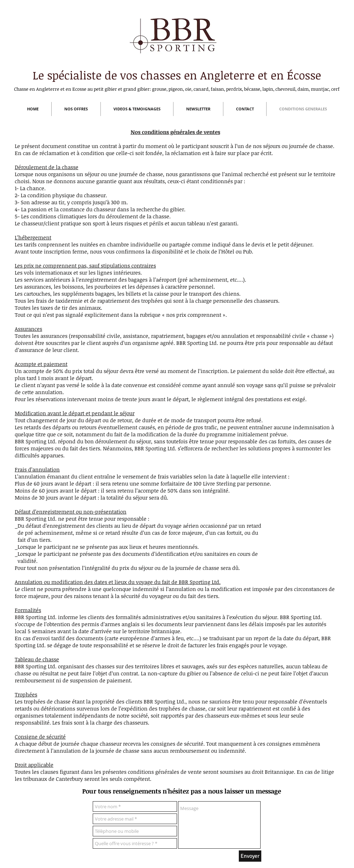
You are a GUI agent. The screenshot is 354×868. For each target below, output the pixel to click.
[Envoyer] (250, 856)
